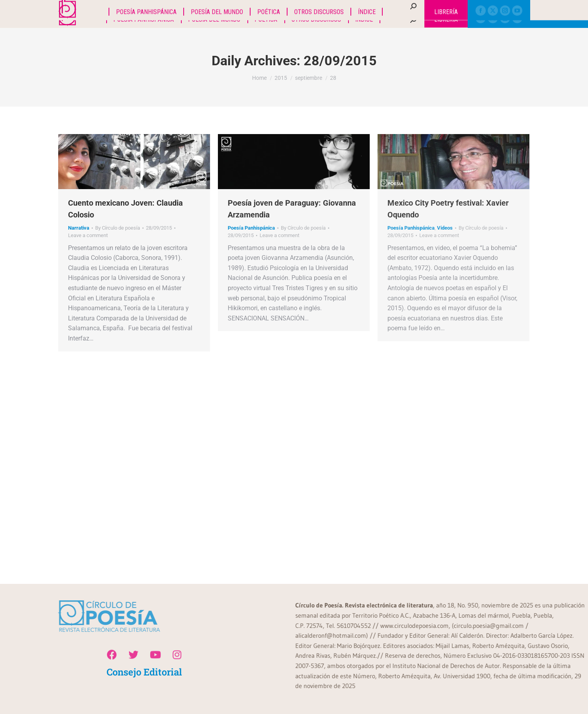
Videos (445, 228)
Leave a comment (88, 235)
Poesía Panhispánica (251, 228)
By (118, 228)
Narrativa (79, 228)
